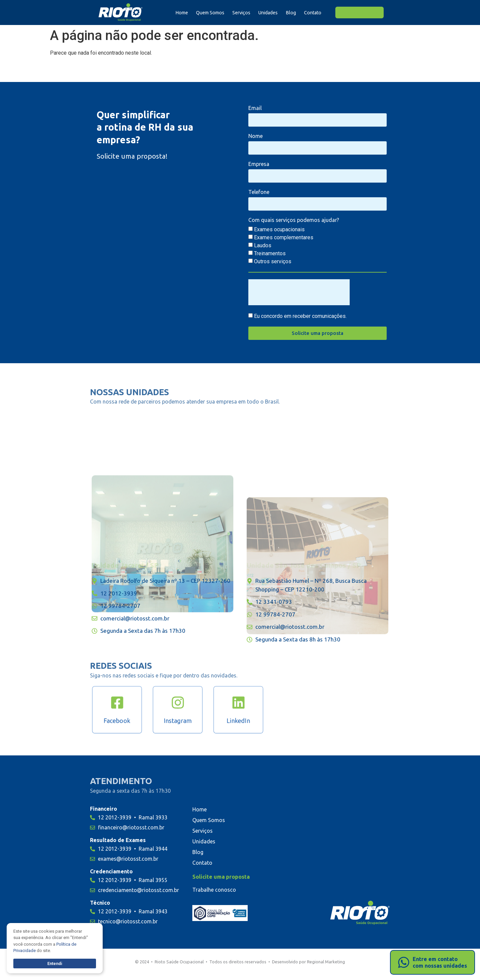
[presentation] (299, 292)
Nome (255, 136)
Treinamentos (270, 253)
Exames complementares (284, 237)
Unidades (268, 13)
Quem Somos (210, 13)
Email (255, 108)
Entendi (55, 964)
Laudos (263, 245)
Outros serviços (273, 261)
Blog (291, 13)
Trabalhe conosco (214, 890)
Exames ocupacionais (279, 229)
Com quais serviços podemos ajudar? (294, 220)
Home (182, 13)
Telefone (259, 192)
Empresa (259, 164)
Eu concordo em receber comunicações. (300, 316)
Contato (313, 13)
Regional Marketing (326, 962)
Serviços (241, 13)
